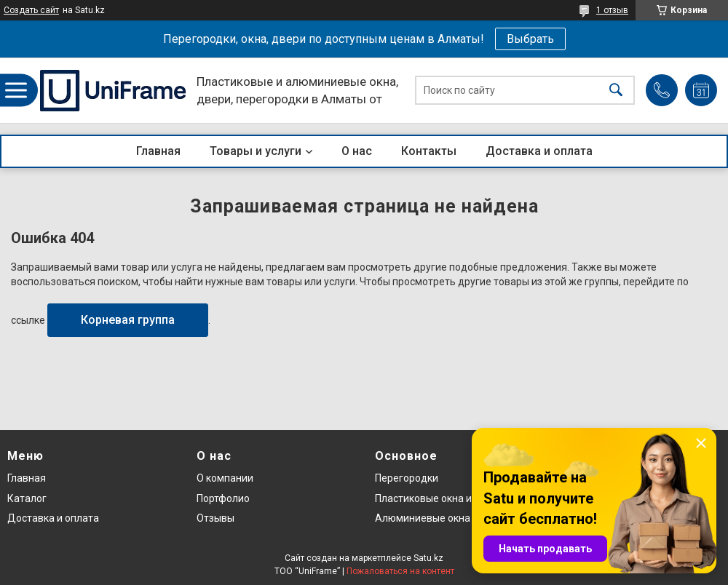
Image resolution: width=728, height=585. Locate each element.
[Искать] (616, 91)
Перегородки (407, 478)
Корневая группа (128, 320)
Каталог (27, 498)
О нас (357, 151)
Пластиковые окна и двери (439, 498)
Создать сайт (31, 10)
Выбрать (530, 39)
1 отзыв (612, 10)
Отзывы (215, 518)
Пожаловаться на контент (400, 571)
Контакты (429, 151)
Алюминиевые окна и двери (443, 518)
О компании (225, 478)
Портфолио (223, 498)
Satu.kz (428, 558)
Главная (158, 151)
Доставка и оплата (539, 151)
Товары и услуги (256, 151)
